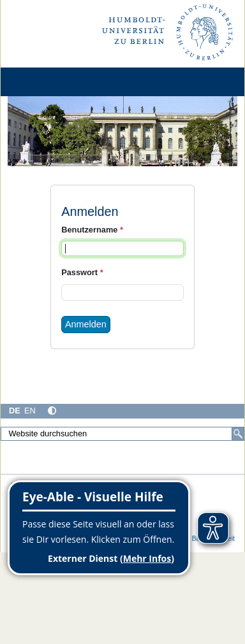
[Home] (46, 82)
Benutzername (92, 230)
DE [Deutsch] (15, 411)
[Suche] (238, 434)
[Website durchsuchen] (122, 434)
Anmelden (86, 324)
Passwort (82, 272)
